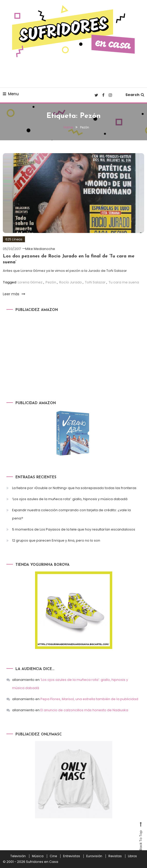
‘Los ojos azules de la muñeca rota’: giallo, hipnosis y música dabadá (70, 499)
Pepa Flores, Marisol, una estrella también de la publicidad (89, 699)
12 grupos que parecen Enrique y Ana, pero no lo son (56, 540)
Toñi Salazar (95, 282)
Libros (132, 856)
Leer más (14, 294)
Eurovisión (94, 856)
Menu (11, 94)
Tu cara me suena (124, 282)
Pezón (51, 282)
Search (135, 95)
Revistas (115, 856)
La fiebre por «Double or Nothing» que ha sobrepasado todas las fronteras (74, 488)
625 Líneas (14, 239)
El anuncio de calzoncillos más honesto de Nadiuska (84, 710)
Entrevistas (72, 856)
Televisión (18, 856)
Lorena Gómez (30, 282)
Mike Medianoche (40, 249)
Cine (53, 856)
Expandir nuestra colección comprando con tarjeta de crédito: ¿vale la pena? (71, 514)
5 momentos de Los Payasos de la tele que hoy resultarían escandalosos (74, 529)
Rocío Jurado (71, 282)
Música (38, 856)
